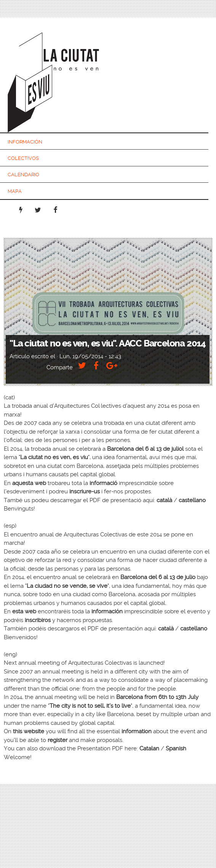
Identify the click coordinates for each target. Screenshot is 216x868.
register (58, 740)
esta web (24, 611)
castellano (192, 500)
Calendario (23, 175)
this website (29, 731)
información (107, 611)
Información (25, 142)
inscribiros (38, 620)
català (164, 500)
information (137, 731)
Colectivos (23, 158)
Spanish (176, 748)
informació (103, 483)
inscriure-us (85, 491)
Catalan (149, 748)
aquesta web (29, 483)
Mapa (15, 191)
